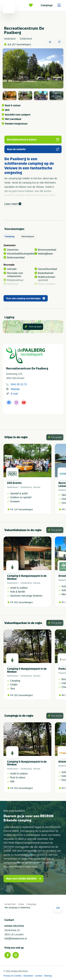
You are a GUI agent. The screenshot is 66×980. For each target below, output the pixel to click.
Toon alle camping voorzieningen (26, 298)
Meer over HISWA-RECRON (23, 879)
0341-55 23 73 (19, 384)
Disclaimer (28, 976)
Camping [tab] (10, 236)
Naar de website (33, 149)
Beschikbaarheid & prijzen (33, 140)
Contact (39, 976)
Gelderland (26, 487)
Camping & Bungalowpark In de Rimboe (27, 577)
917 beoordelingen (21, 45)
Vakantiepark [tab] (28, 236)
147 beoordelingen (23, 510)
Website (15, 389)
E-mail (14, 394)
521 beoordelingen (23, 602)
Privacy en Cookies (13, 976)
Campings (52, 5)
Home (21, 904)
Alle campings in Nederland (17, 908)
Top (58, 907)
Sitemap (48, 976)
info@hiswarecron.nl (16, 938)
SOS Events (14, 483)
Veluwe (37, 487)
